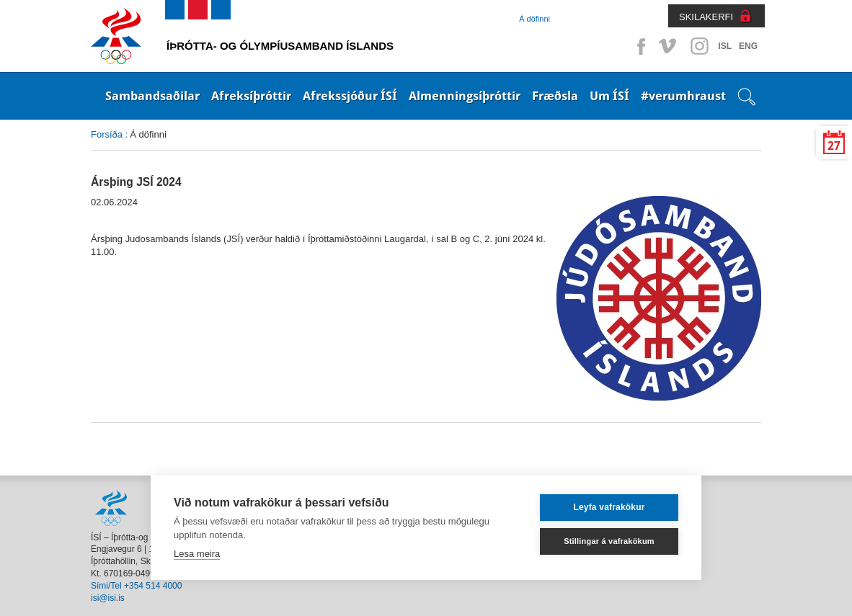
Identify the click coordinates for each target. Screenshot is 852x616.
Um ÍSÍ (609, 96)
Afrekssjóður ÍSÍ (350, 96)
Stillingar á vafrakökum (609, 541)
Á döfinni (534, 19)
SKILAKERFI (706, 17)
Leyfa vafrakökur (609, 507)
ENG (748, 46)
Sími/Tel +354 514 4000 (136, 586)
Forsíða (107, 134)
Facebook (639, 46)
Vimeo (669, 46)
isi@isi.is (108, 598)
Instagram (699, 46)
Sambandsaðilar (152, 96)
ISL (725, 46)
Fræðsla (555, 96)
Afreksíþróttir (251, 96)
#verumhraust (683, 96)
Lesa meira (197, 554)
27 (834, 146)
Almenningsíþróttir (465, 96)
